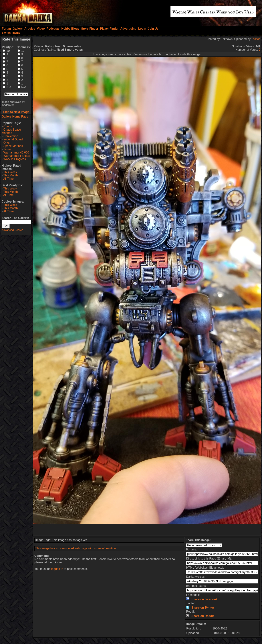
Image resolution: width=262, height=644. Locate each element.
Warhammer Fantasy (17, 156)
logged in (57, 569)
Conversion (11, 136)
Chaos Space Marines (11, 131)
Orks (7, 143)
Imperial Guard (13, 139)
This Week (10, 172)
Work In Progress (15, 159)
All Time (8, 179)
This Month (10, 175)
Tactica (256, 39)
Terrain (8, 149)
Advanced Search (12, 230)
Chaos (8, 126)
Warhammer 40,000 (16, 153)
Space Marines (13, 146)
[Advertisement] (147, 530)
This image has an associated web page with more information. (76, 548)
